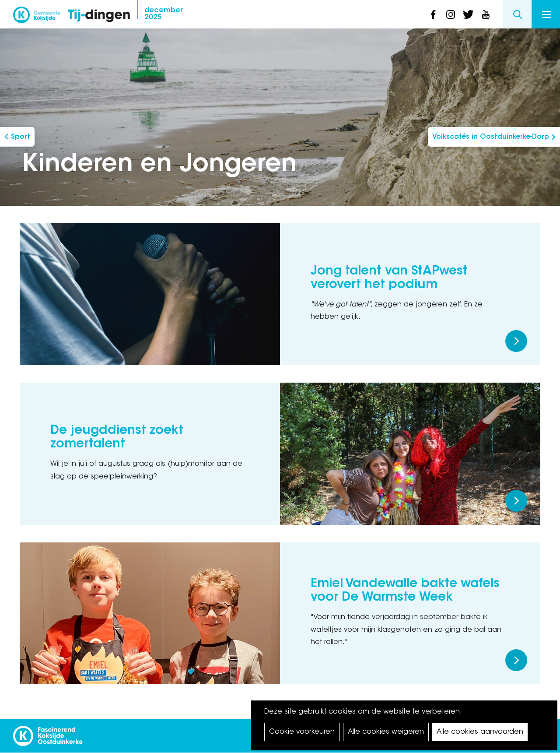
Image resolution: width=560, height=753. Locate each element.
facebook (433, 14)
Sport (21, 137)
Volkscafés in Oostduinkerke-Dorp (491, 137)
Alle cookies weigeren (386, 732)
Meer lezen (516, 341)
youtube (486, 14)
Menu (546, 14)
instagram (451, 14)
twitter (468, 14)
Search (517, 14)
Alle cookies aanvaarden (480, 732)
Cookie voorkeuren (302, 732)
